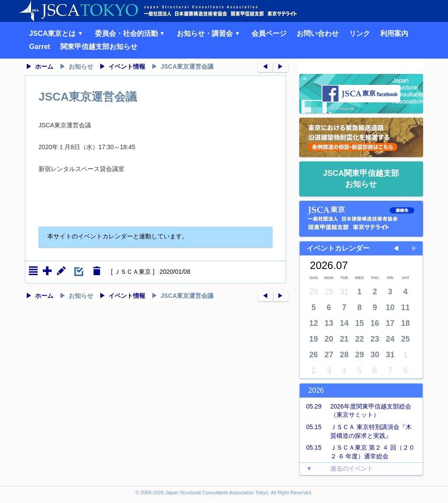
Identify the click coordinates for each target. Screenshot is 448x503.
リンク (360, 33)
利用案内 (394, 33)
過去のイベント (336, 469)
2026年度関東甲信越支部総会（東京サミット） (355, 410)
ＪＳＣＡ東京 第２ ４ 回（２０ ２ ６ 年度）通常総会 (357, 452)
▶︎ (280, 66)
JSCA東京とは (57, 33)
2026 (316, 390)
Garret (40, 47)
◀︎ (265, 66)
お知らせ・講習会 (209, 33)
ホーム (44, 66)
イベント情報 (127, 66)
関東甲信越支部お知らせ (99, 47)
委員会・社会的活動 (131, 33)
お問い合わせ (318, 33)
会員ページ (269, 33)
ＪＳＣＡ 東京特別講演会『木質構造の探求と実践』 (356, 431)
